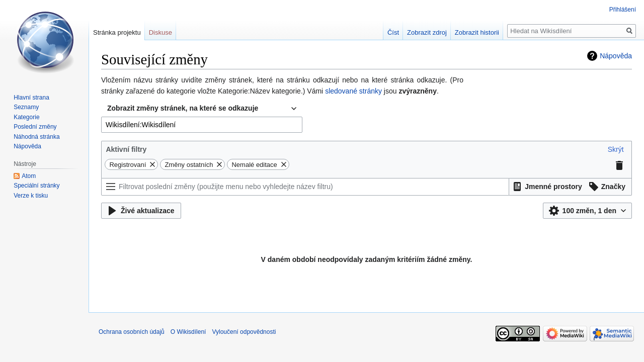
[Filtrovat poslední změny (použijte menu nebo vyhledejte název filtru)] (305, 187)
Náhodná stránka (36, 137)
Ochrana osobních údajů (132, 332)
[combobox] (202, 109)
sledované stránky (353, 91)
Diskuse (160, 32)
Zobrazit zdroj (427, 32)
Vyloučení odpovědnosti (244, 332)
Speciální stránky (36, 186)
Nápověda (616, 56)
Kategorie (26, 117)
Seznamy (26, 107)
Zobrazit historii (477, 32)
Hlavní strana (31, 98)
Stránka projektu (117, 32)
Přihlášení (623, 10)
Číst (393, 32)
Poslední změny (35, 127)
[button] (616, 149)
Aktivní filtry (126, 149)
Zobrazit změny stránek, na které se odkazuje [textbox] (183, 108)
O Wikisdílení (188, 332)
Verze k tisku (31, 196)
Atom (29, 176)
